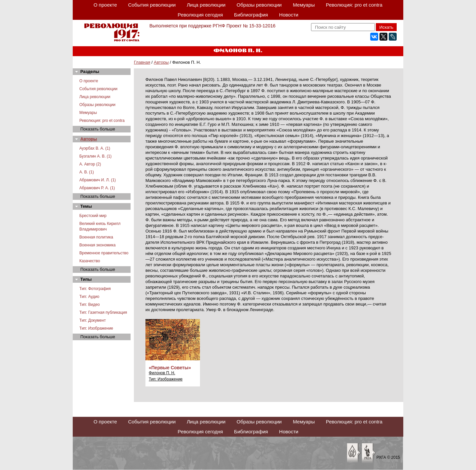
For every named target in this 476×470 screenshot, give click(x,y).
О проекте (105, 5)
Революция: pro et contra (354, 5)
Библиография (251, 15)
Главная (142, 62)
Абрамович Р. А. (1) (97, 188)
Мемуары (304, 5)
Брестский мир (93, 216)
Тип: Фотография (95, 289)
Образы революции (259, 5)
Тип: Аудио (89, 297)
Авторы (161, 62)
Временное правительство (104, 253)
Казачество (90, 261)
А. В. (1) (87, 172)
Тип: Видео (90, 305)
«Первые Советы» (170, 368)
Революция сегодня (200, 15)
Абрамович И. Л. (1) (98, 180)
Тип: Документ (93, 320)
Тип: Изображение (96, 328)
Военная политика (96, 237)
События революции (152, 5)
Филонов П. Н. (162, 373)
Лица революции (206, 5)
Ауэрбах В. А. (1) (95, 148)
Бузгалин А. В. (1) (96, 156)
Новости (289, 15)
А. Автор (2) (90, 164)
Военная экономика (98, 245)
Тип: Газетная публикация (103, 312)
